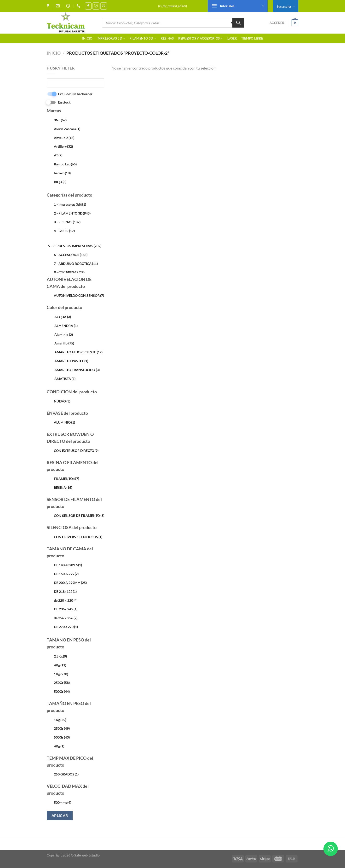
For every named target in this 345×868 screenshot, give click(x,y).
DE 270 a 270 (66, 627)
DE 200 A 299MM (70, 583)
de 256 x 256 (66, 618)
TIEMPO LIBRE (252, 38)
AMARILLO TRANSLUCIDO (77, 370)
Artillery (63, 146)
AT (58, 155)
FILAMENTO (66, 479)
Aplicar (60, 816)
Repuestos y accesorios (201, 38)
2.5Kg (60, 656)
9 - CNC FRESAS (69, 272)
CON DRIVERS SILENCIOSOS (78, 537)
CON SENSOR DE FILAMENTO (79, 516)
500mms (63, 802)
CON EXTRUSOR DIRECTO (76, 451)
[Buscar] (238, 23)
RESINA (63, 487)
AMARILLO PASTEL (71, 361)
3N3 (60, 120)
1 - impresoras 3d (70, 204)
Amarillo (64, 343)
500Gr (62, 691)
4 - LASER (64, 231)
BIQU (60, 182)
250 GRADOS (66, 774)
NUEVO (62, 401)
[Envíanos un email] (104, 6)
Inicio (87, 38)
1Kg (61, 674)
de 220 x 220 (66, 600)
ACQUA (63, 317)
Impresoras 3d (111, 38)
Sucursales (286, 7)
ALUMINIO (64, 422)
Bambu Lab (65, 164)
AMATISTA (65, 379)
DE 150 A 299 (66, 574)
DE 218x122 (65, 591)
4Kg (60, 665)
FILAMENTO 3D (143, 38)
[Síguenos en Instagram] (96, 6)
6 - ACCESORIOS (71, 255)
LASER (232, 38)
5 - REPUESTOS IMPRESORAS (75, 246)
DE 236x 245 (66, 609)
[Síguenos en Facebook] (88, 6)
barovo (62, 173)
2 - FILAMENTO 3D (72, 213)
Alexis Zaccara (67, 129)
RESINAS (167, 38)
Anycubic (64, 138)
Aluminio (64, 335)
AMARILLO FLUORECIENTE (78, 352)
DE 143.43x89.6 (68, 565)
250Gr (62, 683)
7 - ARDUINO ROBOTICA (76, 264)
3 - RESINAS (67, 222)
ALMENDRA (66, 326)
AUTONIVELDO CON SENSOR (79, 295)
